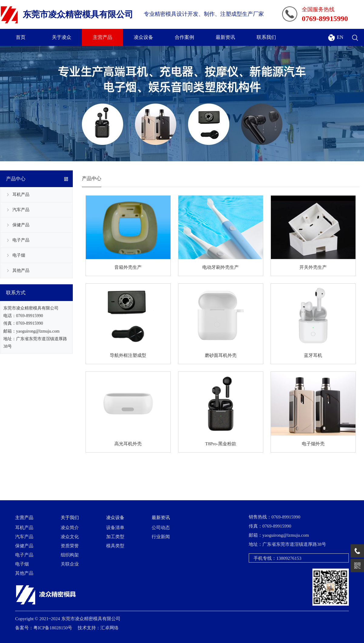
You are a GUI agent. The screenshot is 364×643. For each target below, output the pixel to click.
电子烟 (19, 255)
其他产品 (21, 270)
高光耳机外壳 (128, 444)
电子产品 (21, 240)
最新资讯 (225, 37)
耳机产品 (21, 195)
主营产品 (103, 37)
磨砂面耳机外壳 (221, 355)
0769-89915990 (30, 316)
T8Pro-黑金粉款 (221, 444)
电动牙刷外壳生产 (221, 267)
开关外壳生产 (313, 267)
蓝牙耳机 (313, 355)
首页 (21, 37)
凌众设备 (143, 37)
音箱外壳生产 (128, 267)
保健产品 (21, 225)
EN (340, 37)
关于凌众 (62, 37)
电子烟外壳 (313, 444)
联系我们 (266, 37)
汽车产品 (21, 210)
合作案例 (184, 37)
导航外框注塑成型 (128, 355)
